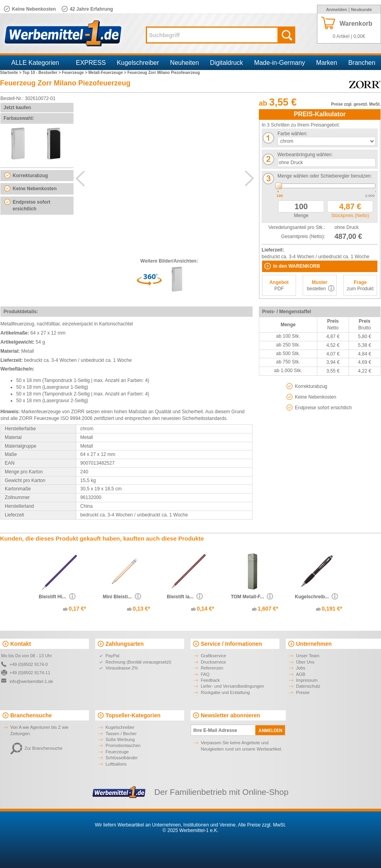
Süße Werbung (120, 739)
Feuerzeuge (117, 752)
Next (249, 178)
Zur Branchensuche (36, 748)
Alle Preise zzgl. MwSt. (262, 825)
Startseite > (11, 73)
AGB (301, 674)
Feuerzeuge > (75, 73)
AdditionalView (165, 174)
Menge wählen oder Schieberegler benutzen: (325, 176)
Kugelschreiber (138, 63)
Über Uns (305, 662)
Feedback (210, 680)
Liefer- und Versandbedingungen (232, 686)
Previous (80, 178)
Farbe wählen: (292, 134)
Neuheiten (184, 63)
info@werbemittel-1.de (31, 681)
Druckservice (213, 662)
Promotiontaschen (123, 745)
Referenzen (212, 668)
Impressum (307, 680)
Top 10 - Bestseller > (42, 73)
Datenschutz (308, 686)
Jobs (301, 668)
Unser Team (308, 656)
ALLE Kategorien (35, 63)
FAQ (205, 674)
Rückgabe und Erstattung (225, 692)
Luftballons (116, 764)
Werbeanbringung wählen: (305, 155)
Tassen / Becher (121, 734)
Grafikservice (213, 656)
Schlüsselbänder (122, 758)
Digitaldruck (226, 63)
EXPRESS (91, 63)
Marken (327, 63)
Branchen (362, 63)
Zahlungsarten (124, 644)
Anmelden (337, 9)
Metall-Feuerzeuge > (108, 73)
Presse (303, 692)
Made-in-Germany (280, 63)
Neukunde (361, 9)
